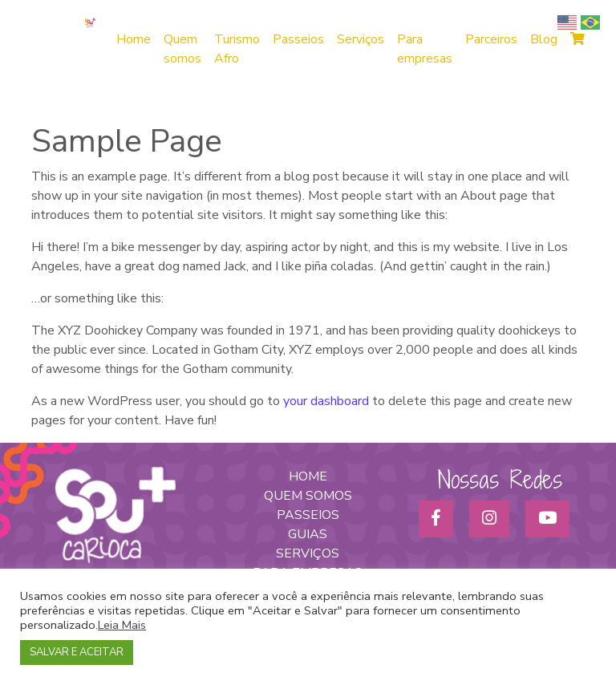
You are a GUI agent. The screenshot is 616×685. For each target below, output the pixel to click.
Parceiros (491, 39)
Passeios (298, 39)
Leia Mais (122, 625)
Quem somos (182, 49)
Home (134, 39)
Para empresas (425, 49)
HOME (308, 476)
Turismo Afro (237, 49)
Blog (544, 39)
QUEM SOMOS (308, 496)
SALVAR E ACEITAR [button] (77, 652)
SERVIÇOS (308, 553)
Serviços (361, 39)
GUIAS (308, 534)
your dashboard (326, 401)
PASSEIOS (308, 515)
